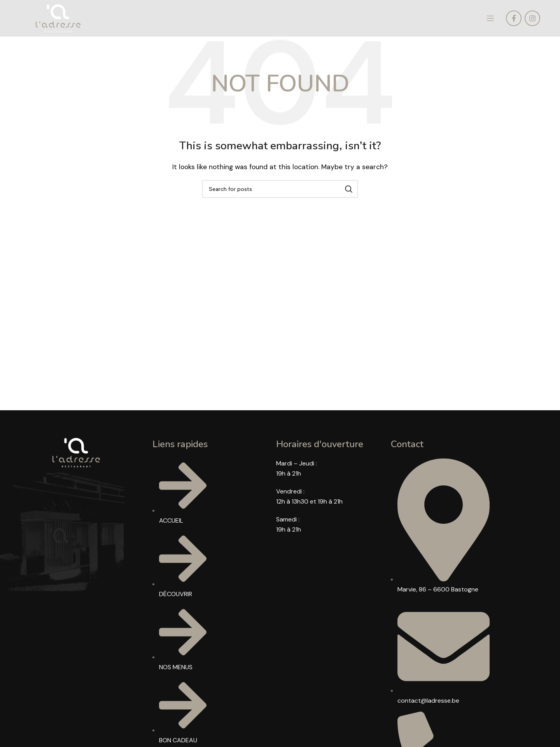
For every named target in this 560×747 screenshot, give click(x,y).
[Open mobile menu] (490, 20)
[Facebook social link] (514, 20)
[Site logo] (61, 20)
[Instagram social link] (532, 20)
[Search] (280, 193)
